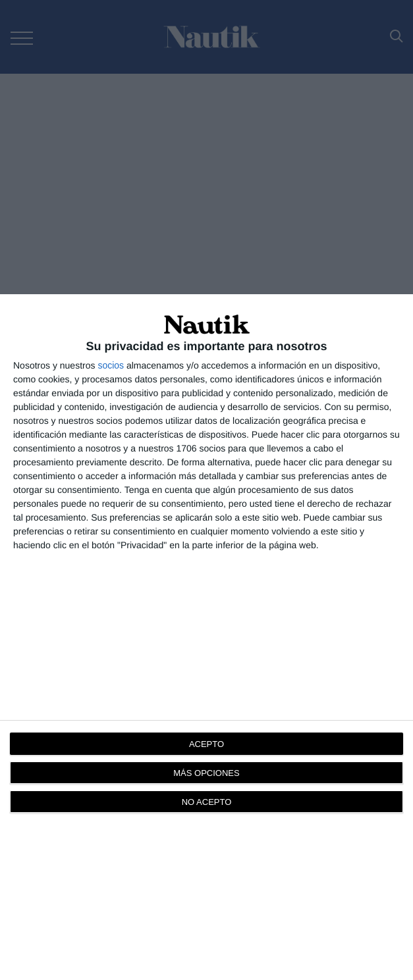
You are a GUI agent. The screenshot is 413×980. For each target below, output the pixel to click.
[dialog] (206, 637)
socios (111, 365)
